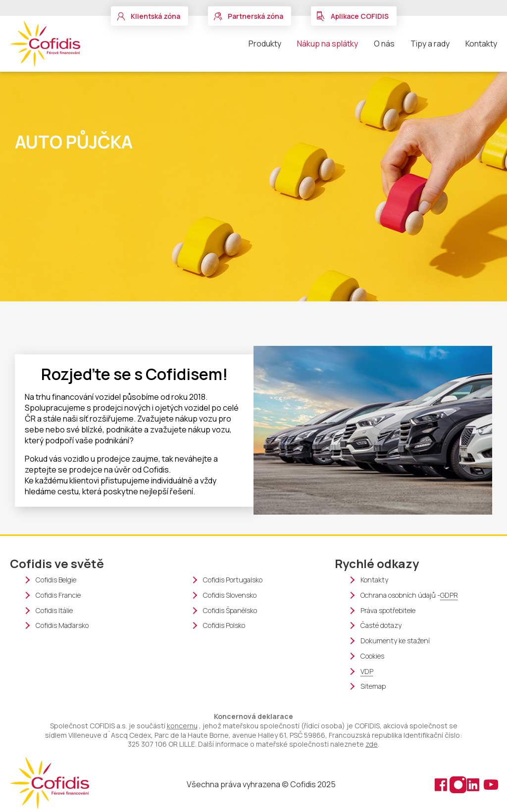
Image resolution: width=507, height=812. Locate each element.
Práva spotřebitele (388, 611)
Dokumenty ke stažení (395, 641)
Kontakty (481, 44)
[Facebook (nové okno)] (441, 784)
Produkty (265, 44)
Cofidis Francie (58, 595)
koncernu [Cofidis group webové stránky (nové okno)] (182, 726)
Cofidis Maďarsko (62, 625)
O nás (384, 44)
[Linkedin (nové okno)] (474, 784)
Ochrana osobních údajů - (409, 596)
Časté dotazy (381, 625)
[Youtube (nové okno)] (490, 784)
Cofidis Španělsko (230, 611)
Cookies (372, 656)
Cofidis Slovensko (230, 595)
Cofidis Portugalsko (233, 580)
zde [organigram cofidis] (372, 744)
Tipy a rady (430, 44)
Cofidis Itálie (54, 611)
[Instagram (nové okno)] (458, 784)
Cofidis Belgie (56, 580)
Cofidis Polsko (224, 625)
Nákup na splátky (328, 44)
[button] (150, 16)
